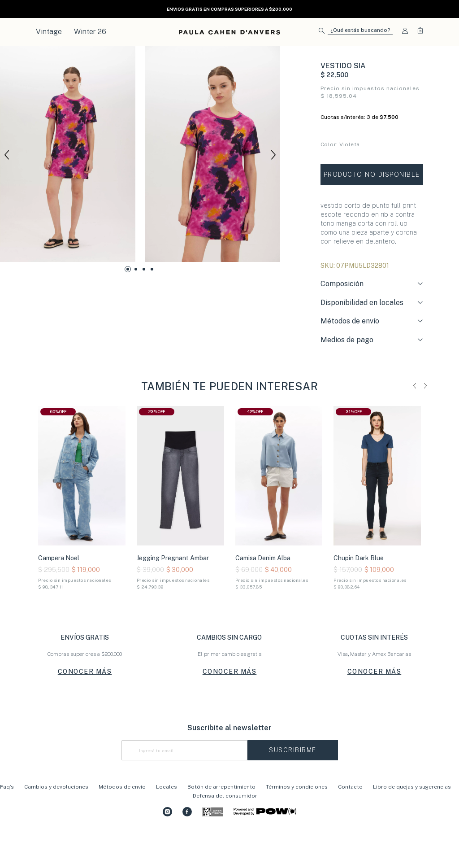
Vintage (49, 32)
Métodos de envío (122, 821)
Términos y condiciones (297, 821)
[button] (356, 32)
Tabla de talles (404, 182)
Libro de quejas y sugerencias (412, 821)
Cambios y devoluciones (56, 821)
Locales (167, 821)
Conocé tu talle (340, 182)
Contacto (350, 821)
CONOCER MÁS (85, 706)
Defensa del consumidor (225, 830)
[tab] (372, 318)
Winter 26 (90, 32)
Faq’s (7, 821)
